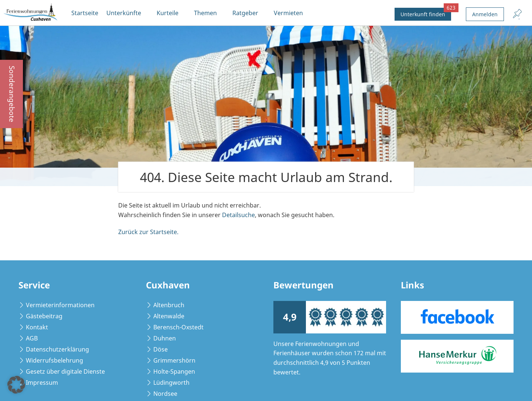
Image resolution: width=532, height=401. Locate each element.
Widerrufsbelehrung (54, 360)
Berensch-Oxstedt (178, 327)
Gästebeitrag (44, 316)
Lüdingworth (171, 383)
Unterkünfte (124, 13)
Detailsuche (238, 215)
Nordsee (165, 394)
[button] (16, 385)
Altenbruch (169, 305)
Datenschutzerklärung (57, 349)
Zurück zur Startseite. (148, 232)
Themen (205, 13)
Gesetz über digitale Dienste (65, 371)
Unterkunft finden (426, 13)
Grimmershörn (174, 360)
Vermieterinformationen (60, 305)
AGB (32, 338)
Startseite (85, 13)
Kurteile (168, 13)
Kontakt (37, 327)
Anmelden (485, 14)
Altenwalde (169, 316)
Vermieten (288, 13)
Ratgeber (245, 13)
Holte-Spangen (174, 371)
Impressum (42, 383)
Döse (161, 349)
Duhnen (165, 338)
